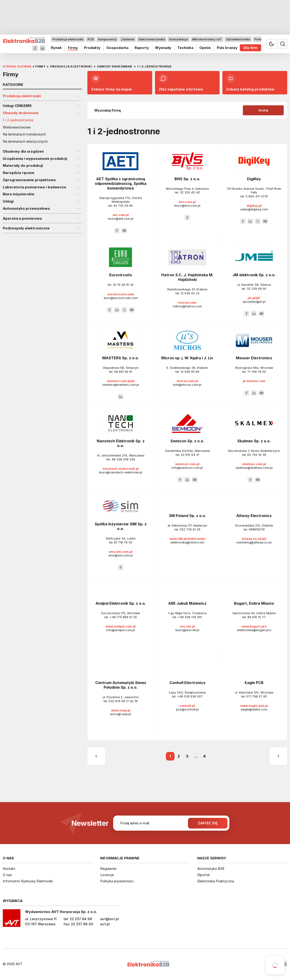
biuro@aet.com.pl (121, 218)
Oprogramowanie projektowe (29, 180)
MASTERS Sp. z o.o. (121, 358)
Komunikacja (178, 39)
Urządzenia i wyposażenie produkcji (35, 159)
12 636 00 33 (190, 293)
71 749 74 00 (257, 372)
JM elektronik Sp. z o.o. (254, 275)
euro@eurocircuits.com (121, 298)
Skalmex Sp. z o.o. (254, 441)
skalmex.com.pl (254, 464)
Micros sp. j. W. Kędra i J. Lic (187, 358)
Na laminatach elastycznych (25, 141)
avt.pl (105, 924)
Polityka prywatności (117, 881)
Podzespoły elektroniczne (26, 228)
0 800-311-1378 (257, 196)
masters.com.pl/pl (121, 381)
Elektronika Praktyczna (216, 881)
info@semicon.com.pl (187, 468)
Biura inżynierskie (19, 194)
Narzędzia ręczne (19, 173)
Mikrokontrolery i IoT (207, 39)
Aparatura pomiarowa (22, 218)
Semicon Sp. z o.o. (187, 441)
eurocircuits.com (121, 294)
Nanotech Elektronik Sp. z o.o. (121, 443)
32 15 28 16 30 (123, 285)
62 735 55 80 (123, 206)
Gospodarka (117, 48)
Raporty (142, 48)
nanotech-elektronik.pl (121, 469)
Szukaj (263, 110)
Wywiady (163, 48)
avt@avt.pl (109, 919)
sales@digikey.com (254, 209)
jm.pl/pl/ (254, 298)
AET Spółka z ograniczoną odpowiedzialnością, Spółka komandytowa (121, 183)
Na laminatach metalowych (24, 134)
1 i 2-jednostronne (18, 120)
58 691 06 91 (123, 372)
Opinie (205, 48)
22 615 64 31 (190, 455)
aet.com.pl (121, 215)
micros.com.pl (187, 381)
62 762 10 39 (257, 455)
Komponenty (107, 39)
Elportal (203, 875)
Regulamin (108, 869)
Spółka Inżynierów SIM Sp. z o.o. (121, 526)
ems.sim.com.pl (121, 552)
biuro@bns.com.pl (187, 206)
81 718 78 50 (123, 542)
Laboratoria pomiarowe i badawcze (35, 187)
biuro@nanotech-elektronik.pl (121, 472)
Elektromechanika (152, 39)
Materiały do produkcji (23, 166)
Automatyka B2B (211, 869)
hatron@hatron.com (187, 306)
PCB (91, 39)
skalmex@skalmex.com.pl (254, 468)
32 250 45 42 (190, 192)
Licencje (107, 875)
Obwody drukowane (21, 113)
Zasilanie (128, 39)
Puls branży (227, 48)
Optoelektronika (238, 39)
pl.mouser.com (254, 381)
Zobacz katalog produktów (250, 83)
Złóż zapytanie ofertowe (181, 83)
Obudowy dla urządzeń (23, 151)
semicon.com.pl (187, 464)
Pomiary (260, 39)
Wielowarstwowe (17, 127)
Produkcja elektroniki (68, 39)
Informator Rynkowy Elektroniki (28, 881)
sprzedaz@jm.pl (254, 302)
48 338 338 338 (123, 459)
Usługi (8, 201)
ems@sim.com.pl (121, 555)
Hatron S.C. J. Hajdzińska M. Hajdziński (187, 277)
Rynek (56, 48)
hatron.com (187, 302)
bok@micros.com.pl (187, 385)
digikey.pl (254, 206)
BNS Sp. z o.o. (187, 179)
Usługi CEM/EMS (17, 106)
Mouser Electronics (254, 358)
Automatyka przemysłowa (26, 209)
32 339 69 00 (257, 289)
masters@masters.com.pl (121, 385)
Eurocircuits (121, 275)
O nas (7, 875)
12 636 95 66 (190, 372)
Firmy (73, 48)
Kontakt (9, 869)
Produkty (92, 48)
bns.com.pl (187, 202)
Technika (185, 48)
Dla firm (250, 48)
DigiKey (254, 179)
